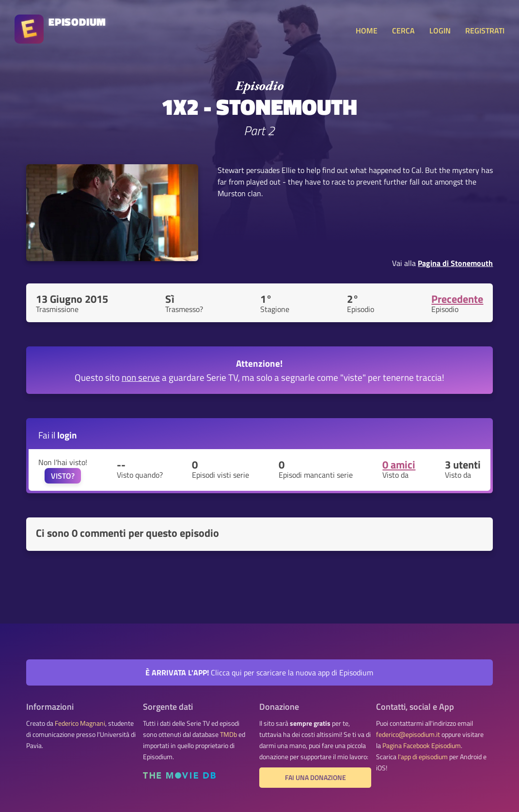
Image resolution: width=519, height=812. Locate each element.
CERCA (403, 31)
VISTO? (63, 476)
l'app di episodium (423, 757)
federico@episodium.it (408, 734)
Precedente (457, 299)
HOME (367, 31)
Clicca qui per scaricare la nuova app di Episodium (259, 672)
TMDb (228, 734)
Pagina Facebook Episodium (422, 746)
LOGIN (440, 31)
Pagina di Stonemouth (455, 263)
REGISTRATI (485, 31)
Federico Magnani (80, 723)
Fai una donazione (315, 778)
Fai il (58, 435)
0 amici (399, 465)
